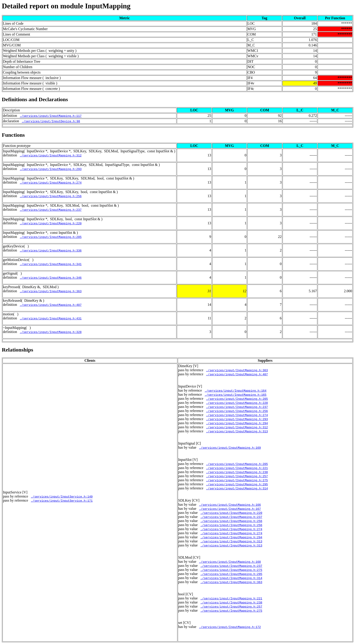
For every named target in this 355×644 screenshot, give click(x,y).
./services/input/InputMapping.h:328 (51, 332)
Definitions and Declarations (35, 99)
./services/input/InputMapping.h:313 (237, 431)
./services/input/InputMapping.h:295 (237, 484)
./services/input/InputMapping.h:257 (237, 476)
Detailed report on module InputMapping (66, 6)
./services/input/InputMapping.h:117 (51, 116)
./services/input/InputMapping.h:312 (51, 155)
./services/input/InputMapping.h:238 (237, 472)
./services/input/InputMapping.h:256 (51, 196)
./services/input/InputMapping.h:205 (51, 237)
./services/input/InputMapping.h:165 (236, 395)
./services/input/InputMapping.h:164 (236, 390)
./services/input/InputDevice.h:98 (51, 121)
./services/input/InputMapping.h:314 (237, 488)
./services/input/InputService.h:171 (62, 500)
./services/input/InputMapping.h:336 (51, 250)
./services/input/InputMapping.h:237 (51, 210)
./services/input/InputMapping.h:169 (230, 448)
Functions (13, 135)
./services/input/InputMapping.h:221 (237, 468)
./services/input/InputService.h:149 (62, 496)
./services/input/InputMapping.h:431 (51, 318)
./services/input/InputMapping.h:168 (230, 562)
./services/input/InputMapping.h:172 (230, 627)
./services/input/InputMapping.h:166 (230, 505)
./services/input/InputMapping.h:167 (230, 509)
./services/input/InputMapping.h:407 (51, 305)
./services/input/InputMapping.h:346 (51, 278)
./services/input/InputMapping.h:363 (51, 291)
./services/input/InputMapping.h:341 (51, 264)
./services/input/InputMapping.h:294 (237, 423)
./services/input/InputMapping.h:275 (237, 480)
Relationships (18, 350)
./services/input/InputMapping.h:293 (51, 169)
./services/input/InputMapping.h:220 (51, 223)
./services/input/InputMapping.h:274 (51, 182)
